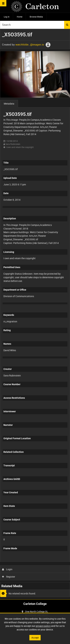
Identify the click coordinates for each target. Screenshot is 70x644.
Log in (7, 17)
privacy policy (43, 626)
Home (20, 17)
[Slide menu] (3, 3)
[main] (35, 314)
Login (7, 569)
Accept (35, 638)
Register (9, 577)
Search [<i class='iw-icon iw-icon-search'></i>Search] (67, 25)
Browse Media (36, 17)
